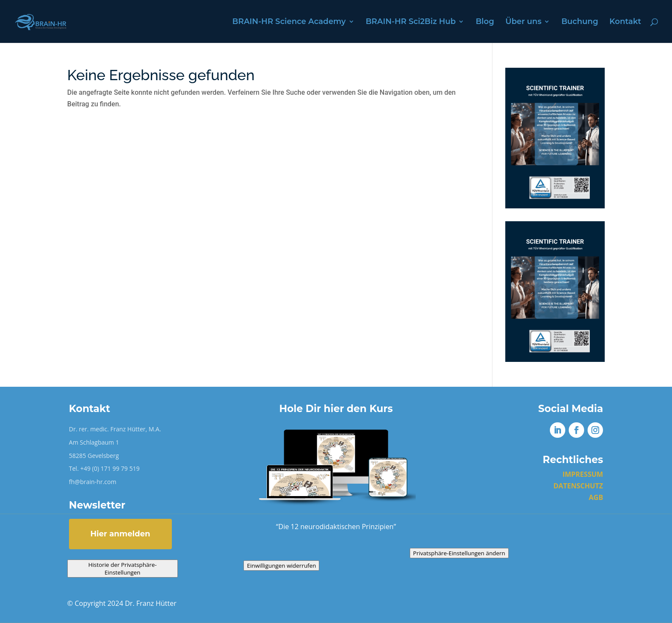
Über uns (523, 22)
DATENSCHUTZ (578, 486)
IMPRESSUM (583, 474)
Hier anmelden (120, 534)
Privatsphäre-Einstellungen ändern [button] (459, 553)
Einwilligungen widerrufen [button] (281, 566)
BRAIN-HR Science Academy (289, 22)
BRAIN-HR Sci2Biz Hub (411, 22)
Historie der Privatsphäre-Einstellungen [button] (123, 569)
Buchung (580, 22)
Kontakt (625, 22)
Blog (485, 22)
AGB (596, 497)
